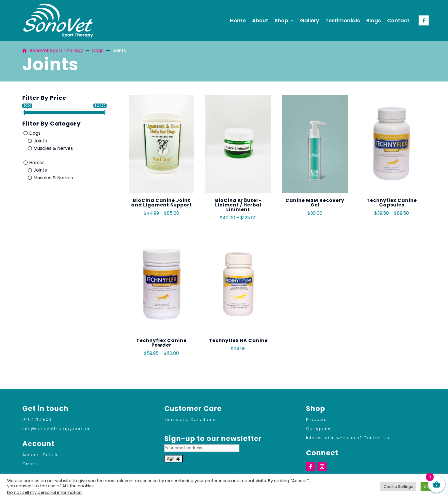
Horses (37, 162)
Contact (398, 20)
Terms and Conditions (190, 420)
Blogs (374, 20)
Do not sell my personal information (44, 492)
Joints (40, 141)
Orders (30, 464)
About (260, 20)
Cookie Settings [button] (398, 487)
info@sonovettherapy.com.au (57, 429)
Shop (281, 20)
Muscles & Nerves (53, 148)
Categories (319, 429)
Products (316, 420)
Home (238, 20)
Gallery (310, 20)
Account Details (40, 455)
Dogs (35, 133)
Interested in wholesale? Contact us (348, 438)
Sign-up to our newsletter (213, 443)
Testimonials (343, 20)
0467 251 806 (37, 420)
